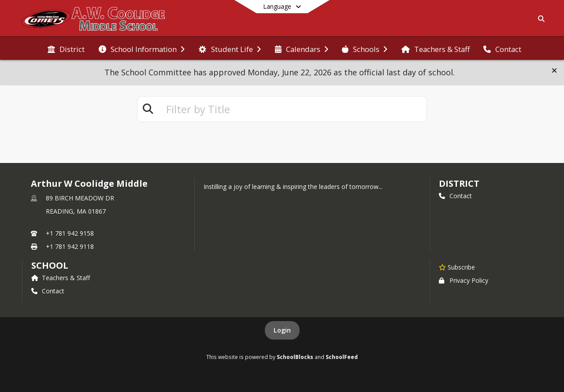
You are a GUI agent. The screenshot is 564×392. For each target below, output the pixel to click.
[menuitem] (66, 48)
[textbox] (293, 109)
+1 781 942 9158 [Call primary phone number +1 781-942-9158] (70, 233)
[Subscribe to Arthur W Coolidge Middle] (457, 267)
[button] (554, 70)
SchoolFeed (342, 357)
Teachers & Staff (61, 278)
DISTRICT (459, 183)
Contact (455, 196)
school (50, 265)
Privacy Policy (464, 280)
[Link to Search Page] (540, 19)
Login (282, 330)
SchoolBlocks (295, 357)
